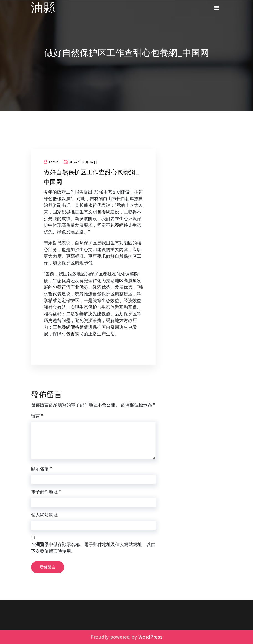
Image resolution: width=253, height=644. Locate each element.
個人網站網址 (44, 515)
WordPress (150, 637)
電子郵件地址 (46, 492)
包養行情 (62, 287)
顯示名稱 (41, 469)
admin (51, 162)
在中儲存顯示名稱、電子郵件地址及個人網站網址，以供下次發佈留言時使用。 (93, 548)
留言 (37, 416)
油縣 (43, 8)
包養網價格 (68, 327)
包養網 (104, 212)
